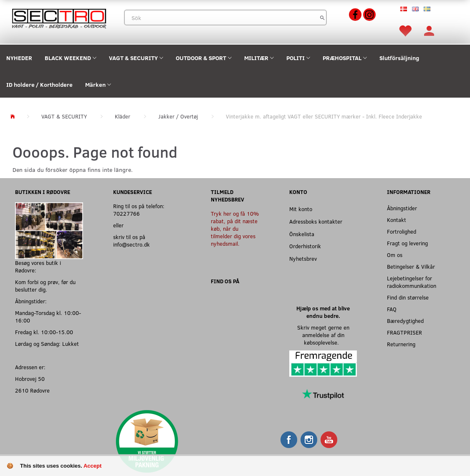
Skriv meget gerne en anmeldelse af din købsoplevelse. (323, 335)
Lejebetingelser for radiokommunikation (412, 282)
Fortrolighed (402, 231)
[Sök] (322, 18)
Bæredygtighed (405, 321)
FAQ (392, 309)
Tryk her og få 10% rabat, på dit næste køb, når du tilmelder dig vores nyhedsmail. (235, 228)
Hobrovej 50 (30, 379)
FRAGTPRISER (404, 332)
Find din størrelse (408, 297)
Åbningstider (402, 208)
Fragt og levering (407, 243)
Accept (92, 466)
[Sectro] (59, 18)
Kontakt (397, 220)
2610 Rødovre (32, 390)
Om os (395, 255)
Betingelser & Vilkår (411, 266)
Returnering (401, 344)
